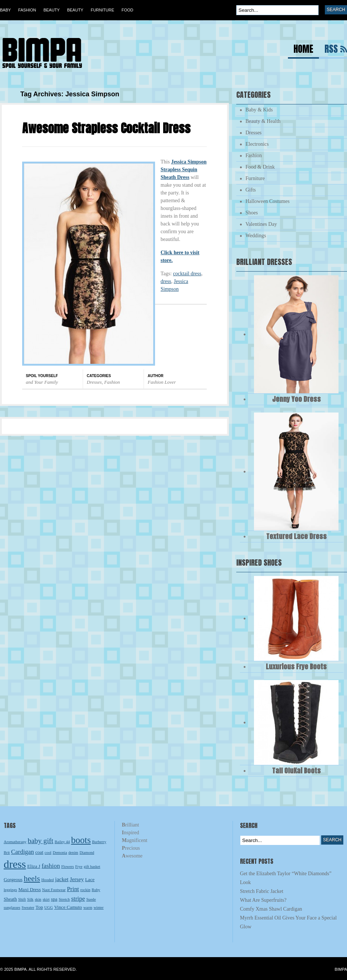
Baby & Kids (259, 110)
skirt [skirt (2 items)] (46, 899)
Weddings (256, 236)
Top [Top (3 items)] (39, 907)
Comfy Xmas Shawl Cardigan (271, 909)
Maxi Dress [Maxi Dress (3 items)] (30, 889)
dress (166, 281)
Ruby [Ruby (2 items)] (96, 890)
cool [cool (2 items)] (48, 853)
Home (303, 50)
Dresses (94, 382)
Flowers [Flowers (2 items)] (68, 867)
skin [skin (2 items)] (38, 899)
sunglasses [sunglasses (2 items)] (12, 907)
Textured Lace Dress (296, 536)
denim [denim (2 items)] (73, 853)
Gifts (251, 190)
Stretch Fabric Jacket (262, 891)
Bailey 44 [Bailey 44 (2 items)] (62, 842)
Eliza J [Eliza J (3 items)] (34, 866)
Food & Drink (260, 167)
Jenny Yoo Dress (296, 399)
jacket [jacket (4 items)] (62, 879)
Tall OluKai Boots (296, 771)
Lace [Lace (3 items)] (90, 879)
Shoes (252, 213)
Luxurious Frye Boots (296, 667)
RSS (331, 50)
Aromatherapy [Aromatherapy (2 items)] (15, 842)
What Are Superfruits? (263, 900)
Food (127, 10)
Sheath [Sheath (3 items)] (10, 899)
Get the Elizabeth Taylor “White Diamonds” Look (286, 878)
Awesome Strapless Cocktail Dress (106, 128)
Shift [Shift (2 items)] (22, 899)
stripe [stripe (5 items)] (78, 899)
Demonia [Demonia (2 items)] (60, 853)
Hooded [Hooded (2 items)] (48, 880)
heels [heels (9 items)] (32, 879)
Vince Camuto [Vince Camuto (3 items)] (68, 907)
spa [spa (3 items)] (54, 899)
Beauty (52, 10)
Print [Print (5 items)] (73, 889)
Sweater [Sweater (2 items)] (28, 907)
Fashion (27, 10)
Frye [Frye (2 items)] (79, 867)
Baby (5, 10)
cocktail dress (187, 274)
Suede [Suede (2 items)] (91, 899)
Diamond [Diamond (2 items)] (87, 853)
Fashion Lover (162, 382)
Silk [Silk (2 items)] (30, 899)
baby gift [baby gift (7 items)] (40, 841)
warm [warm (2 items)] (88, 907)
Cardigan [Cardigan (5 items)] (23, 852)
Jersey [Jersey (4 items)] (77, 879)
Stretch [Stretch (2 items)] (64, 899)
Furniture (103, 10)
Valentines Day (261, 224)
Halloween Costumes (267, 201)
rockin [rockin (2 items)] (85, 890)
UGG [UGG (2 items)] (49, 907)
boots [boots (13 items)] (81, 840)
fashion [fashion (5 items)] (51, 866)
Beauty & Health (263, 121)
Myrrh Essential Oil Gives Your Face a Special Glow (288, 922)
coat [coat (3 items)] (39, 852)
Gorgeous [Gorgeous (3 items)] (13, 879)
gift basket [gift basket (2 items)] (92, 867)
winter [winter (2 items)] (98, 907)
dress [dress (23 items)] (15, 864)
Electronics (257, 144)
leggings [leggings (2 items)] (10, 890)
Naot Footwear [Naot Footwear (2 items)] (54, 890)
